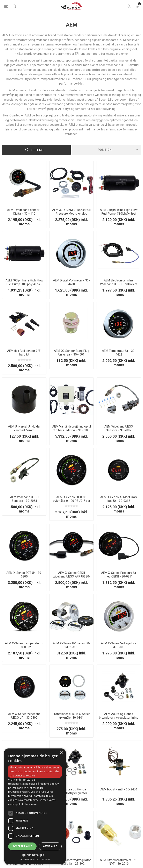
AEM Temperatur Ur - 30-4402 (119, 353)
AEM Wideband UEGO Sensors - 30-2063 (24, 499)
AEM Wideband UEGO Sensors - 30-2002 (119, 428)
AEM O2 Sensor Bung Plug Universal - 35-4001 (71, 353)
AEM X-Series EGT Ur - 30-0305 (24, 575)
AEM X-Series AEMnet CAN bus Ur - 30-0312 (119, 499)
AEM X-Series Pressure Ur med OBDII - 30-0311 (119, 575)
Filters (37, 150)
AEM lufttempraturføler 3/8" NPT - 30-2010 (119, 862)
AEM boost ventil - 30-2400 (119, 789)
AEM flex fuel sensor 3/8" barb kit (24, 353)
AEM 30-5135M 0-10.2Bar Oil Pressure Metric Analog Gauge (71, 214)
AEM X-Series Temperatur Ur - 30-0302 (24, 645)
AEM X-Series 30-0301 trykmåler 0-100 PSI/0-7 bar (71, 499)
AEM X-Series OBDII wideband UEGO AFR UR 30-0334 (71, 576)
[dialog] (35, 806)
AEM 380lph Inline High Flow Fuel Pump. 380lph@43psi (119, 212)
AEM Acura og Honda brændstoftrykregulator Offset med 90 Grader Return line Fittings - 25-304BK (71, 795)
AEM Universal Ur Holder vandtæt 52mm (24, 428)
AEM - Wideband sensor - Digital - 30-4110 (24, 212)
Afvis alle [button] (50, 846)
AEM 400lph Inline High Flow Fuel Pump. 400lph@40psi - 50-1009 (24, 284)
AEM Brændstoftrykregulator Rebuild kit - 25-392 (71, 862)
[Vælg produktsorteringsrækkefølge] (107, 150)
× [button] (61, 753)
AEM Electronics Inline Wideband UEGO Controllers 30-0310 (119, 284)
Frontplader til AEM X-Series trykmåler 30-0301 (71, 716)
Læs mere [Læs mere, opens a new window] (31, 804)
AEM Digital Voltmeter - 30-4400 (71, 282)
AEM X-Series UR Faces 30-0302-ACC (71, 645)
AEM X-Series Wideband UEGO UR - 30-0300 (24, 716)
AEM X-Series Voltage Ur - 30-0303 (119, 645)
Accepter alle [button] (22, 846)
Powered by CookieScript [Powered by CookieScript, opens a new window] (35, 859)
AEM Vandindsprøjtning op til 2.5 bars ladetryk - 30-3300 (71, 428)
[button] (35, 855)
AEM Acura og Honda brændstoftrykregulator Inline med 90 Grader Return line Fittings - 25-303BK (119, 719)
